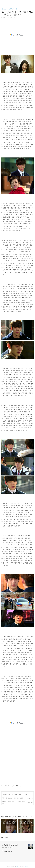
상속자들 (15, 794)
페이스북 (13, 810)
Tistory (26, 866)
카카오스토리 (18, 810)
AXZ (17, 866)
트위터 (22, 810)
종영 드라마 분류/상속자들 (9, 9)
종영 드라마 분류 (7, 794)
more (32, 817)
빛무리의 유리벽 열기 (10, 845)
